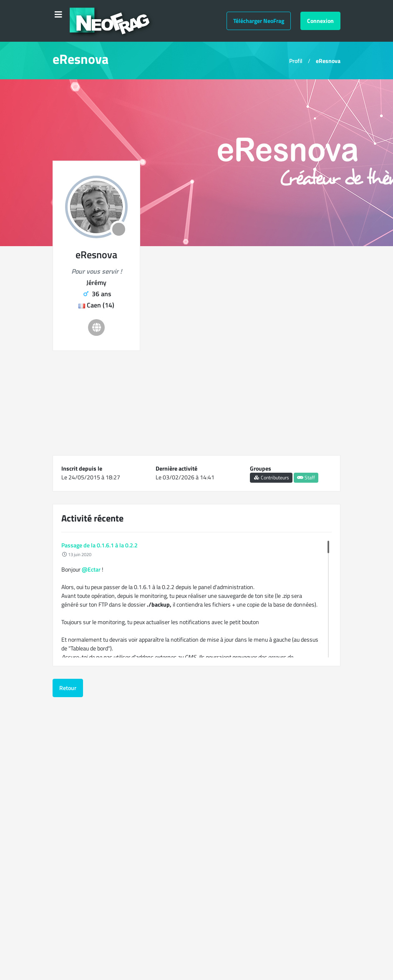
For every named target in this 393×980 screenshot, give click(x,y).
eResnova (328, 61)
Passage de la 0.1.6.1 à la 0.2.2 (100, 545)
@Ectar (91, 569)
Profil (296, 61)
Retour (68, 688)
